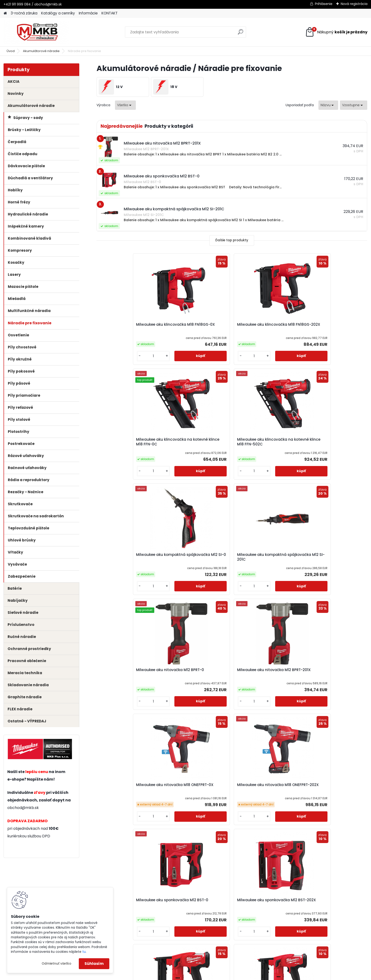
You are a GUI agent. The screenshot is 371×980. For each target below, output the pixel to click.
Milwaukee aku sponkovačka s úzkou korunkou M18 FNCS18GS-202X (197, 680)
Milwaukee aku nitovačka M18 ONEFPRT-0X (129, 557)
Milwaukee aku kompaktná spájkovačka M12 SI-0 (126, 442)
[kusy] (112, 356)
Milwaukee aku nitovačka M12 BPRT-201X (332, 442)
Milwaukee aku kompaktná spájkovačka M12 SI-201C (194, 442)
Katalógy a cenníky (58, 13)
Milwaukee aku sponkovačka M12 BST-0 (263, 559)
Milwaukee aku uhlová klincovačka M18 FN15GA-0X (263, 679)
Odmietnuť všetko (56, 964)
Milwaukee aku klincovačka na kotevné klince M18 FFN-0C (265, 327)
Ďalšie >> (240, 739)
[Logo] (36, 32)
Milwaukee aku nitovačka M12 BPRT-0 (264, 442)
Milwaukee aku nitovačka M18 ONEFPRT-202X (196, 557)
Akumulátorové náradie (41, 51)
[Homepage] (5, 13)
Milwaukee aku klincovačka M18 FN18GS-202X (194, 327)
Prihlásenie (324, 4)
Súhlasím (94, 964)
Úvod (11, 51)
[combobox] (328, 105)
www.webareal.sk (205, 976)
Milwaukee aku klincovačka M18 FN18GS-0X (127, 327)
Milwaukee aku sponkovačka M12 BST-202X (331, 559)
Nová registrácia (354, 4)
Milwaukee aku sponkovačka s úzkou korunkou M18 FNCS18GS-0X (129, 682)
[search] (241, 34)
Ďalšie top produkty (232, 240)
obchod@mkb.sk (23, 808)
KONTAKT (110, 13)
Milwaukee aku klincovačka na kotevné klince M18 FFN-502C (333, 327)
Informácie (88, 13)
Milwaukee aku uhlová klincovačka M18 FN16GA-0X (330, 679)
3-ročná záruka (24, 13)
